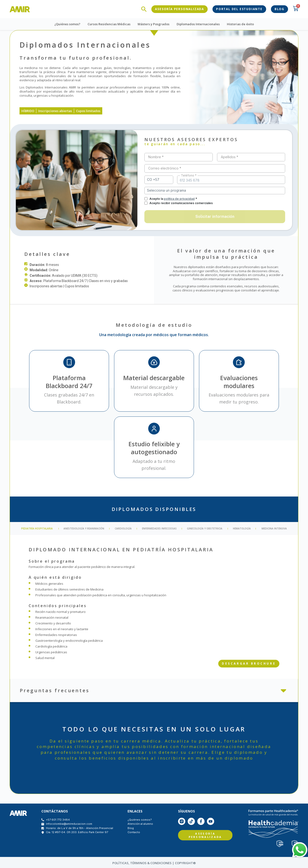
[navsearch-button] (144, 9)
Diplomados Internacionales (198, 23)
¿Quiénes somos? (67, 23)
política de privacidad (179, 198)
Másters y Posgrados (154, 23)
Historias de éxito (240, 23)
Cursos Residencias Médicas (109, 23)
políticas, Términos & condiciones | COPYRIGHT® (154, 862)
